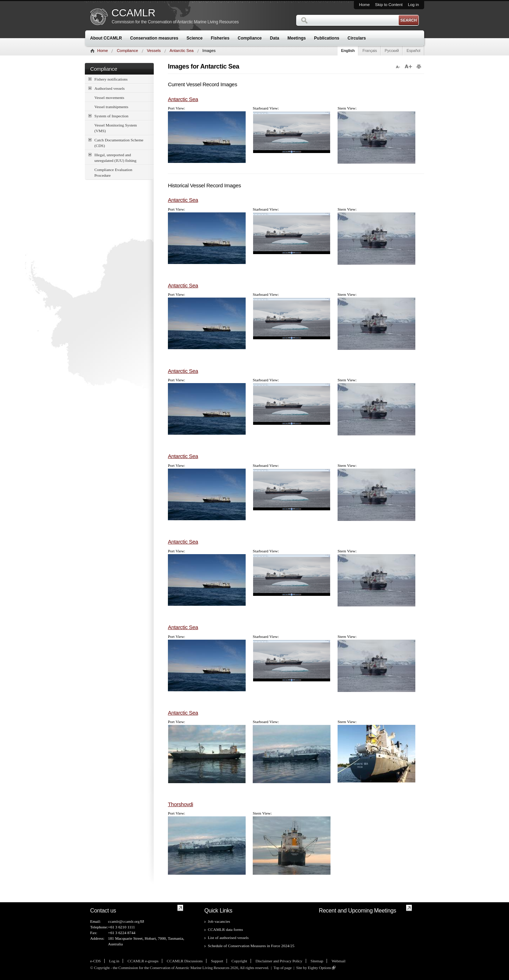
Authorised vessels (107, 88)
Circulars (357, 38)
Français (370, 51)
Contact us (103, 911)
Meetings (297, 38)
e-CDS (95, 961)
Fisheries (220, 38)
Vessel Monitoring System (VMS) (116, 128)
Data (275, 38)
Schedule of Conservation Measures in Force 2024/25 (251, 946)
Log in (413, 5)
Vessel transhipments (111, 107)
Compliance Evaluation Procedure (113, 172)
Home (364, 5)
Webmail (338, 961)
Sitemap (317, 961)
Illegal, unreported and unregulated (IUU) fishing (112, 157)
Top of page (282, 968)
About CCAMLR (106, 38)
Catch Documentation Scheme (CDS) (116, 142)
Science (195, 38)
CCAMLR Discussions (185, 961)
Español (413, 51)
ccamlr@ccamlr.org (124, 921)
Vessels (154, 51)
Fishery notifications (108, 79)
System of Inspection (108, 116)
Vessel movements (109, 98)
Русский (392, 51)
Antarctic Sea (182, 51)
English (348, 51)
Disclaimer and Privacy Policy (279, 961)
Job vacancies (219, 921)
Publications (327, 38)
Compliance (250, 38)
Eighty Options (320, 968)
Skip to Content (389, 5)
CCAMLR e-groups (143, 961)
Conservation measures (154, 38)
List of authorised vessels (228, 938)
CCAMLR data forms (225, 929)
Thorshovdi (180, 804)
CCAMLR (133, 13)
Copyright (239, 961)
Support (217, 961)
